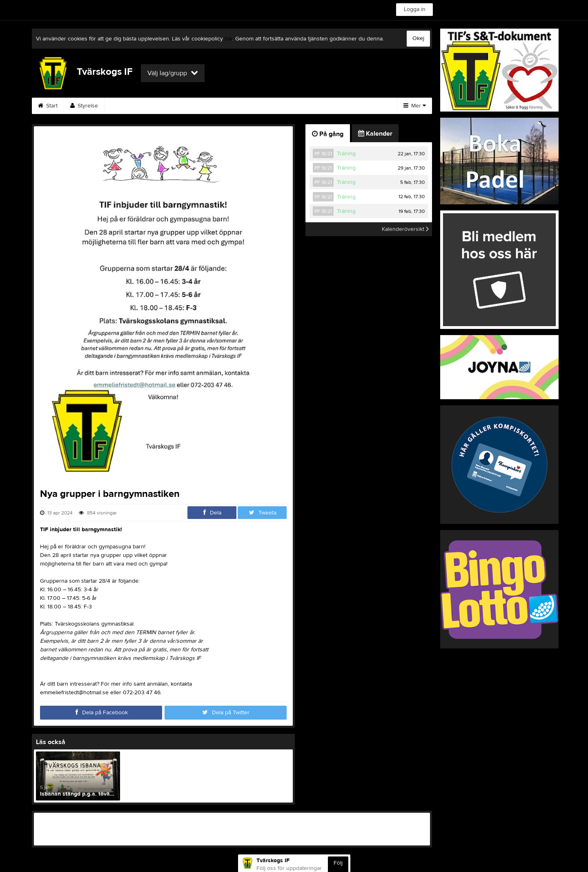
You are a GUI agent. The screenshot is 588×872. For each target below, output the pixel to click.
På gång (328, 134)
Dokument (351, 106)
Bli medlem (304, 106)
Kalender (178, 106)
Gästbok (220, 106)
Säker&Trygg (130, 106)
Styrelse (84, 106)
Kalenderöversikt (405, 229)
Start (48, 106)
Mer (415, 106)
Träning (346, 154)
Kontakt (261, 106)
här (228, 39)
